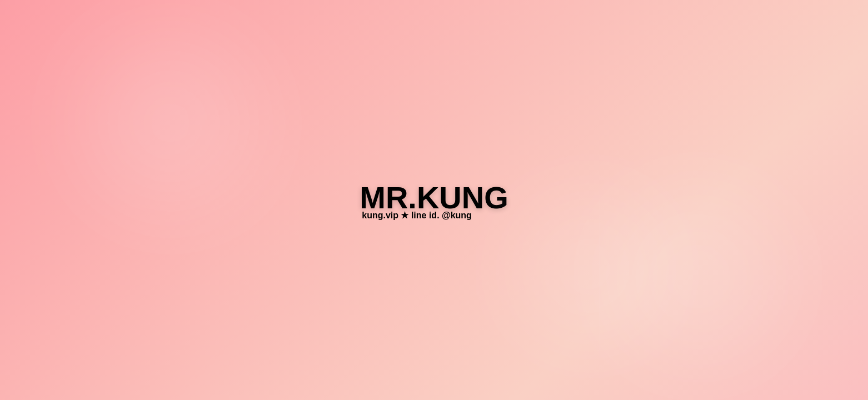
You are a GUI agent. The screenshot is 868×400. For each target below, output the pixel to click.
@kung (457, 215)
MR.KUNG (434, 197)
